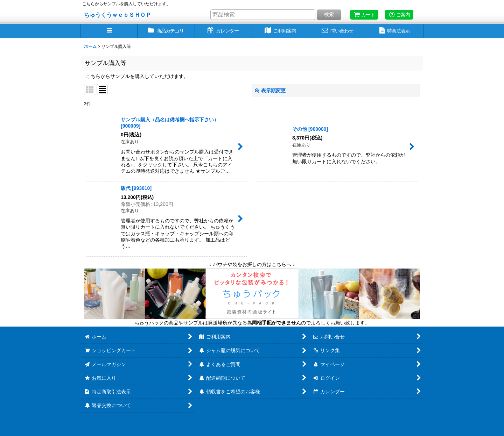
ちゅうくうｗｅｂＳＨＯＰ (118, 15)
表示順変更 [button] (270, 91)
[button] (109, 31)
